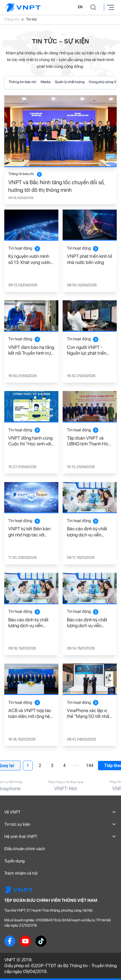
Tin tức (31, 19)
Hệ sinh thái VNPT (61, 836)
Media (46, 82)
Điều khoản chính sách (25, 849)
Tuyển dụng (15, 861)
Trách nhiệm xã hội (21, 873)
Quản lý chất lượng (70, 82)
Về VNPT (61, 812)
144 (90, 766)
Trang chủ (12, 19)
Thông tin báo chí (22, 82)
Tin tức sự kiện (61, 824)
